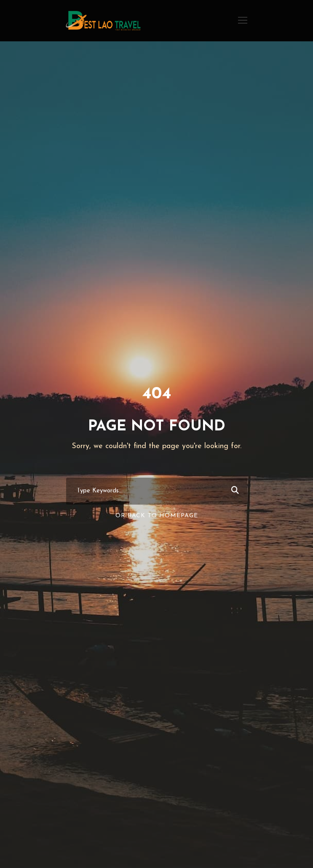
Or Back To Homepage (157, 516)
